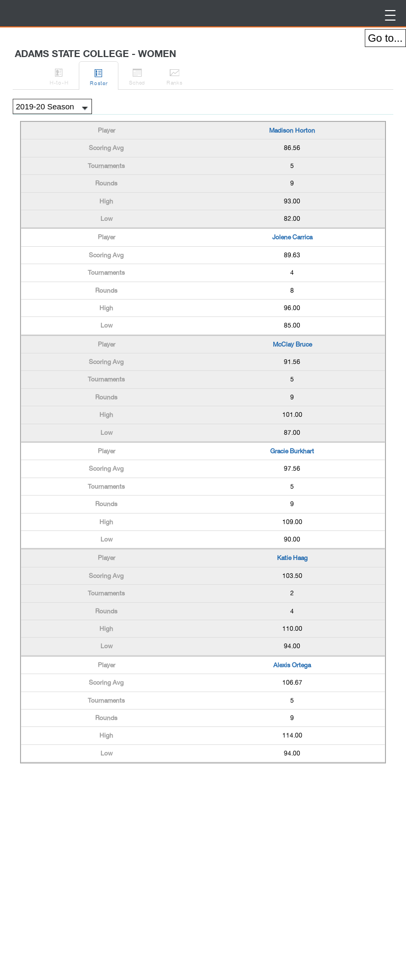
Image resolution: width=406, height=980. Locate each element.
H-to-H (59, 75)
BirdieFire (90, 13)
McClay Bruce (292, 344)
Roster (99, 76)
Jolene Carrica (292, 237)
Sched (137, 75)
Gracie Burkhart (292, 451)
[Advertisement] (105, 792)
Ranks (175, 75)
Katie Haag (292, 558)
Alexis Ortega (292, 665)
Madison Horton (292, 130)
